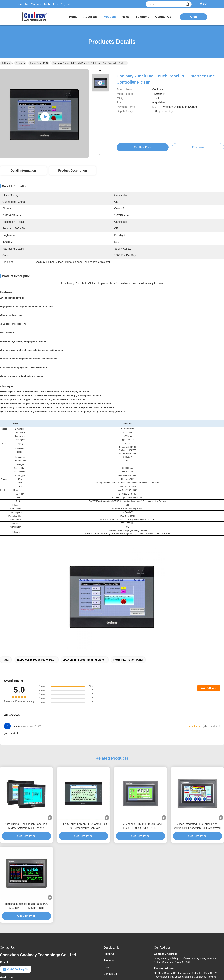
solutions (142, 17)
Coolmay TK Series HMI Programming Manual (123, 534)
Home (73, 17)
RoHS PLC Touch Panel (128, 660)
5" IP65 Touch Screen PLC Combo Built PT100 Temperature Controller (83, 826)
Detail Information (23, 171)
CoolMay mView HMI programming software (128, 530)
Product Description (73, 171)
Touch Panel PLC (39, 63)
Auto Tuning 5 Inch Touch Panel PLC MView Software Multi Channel (26, 826)
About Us (109, 954)
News (107, 967)
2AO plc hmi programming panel (84, 660)
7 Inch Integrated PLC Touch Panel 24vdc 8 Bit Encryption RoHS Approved (197, 826)
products (109, 17)
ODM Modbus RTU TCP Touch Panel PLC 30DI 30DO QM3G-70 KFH (140, 826)
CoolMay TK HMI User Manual (159, 534)
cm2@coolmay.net (16, 969)
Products (20, 63)
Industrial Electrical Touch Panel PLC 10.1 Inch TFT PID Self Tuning (26, 906)
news (126, 17)
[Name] (187, 4)
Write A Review (209, 688)
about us (90, 17)
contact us (163, 17)
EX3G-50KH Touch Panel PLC (36, 660)
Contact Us (110, 974)
